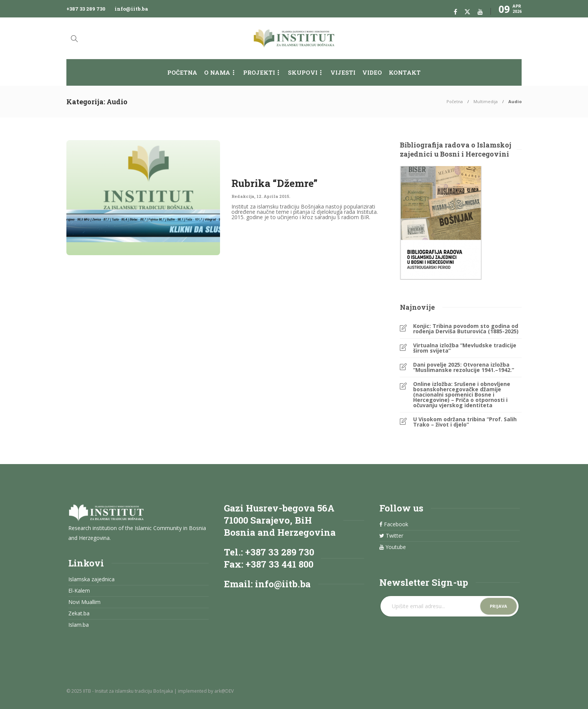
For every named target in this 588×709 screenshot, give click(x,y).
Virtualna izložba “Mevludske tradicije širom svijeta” (465, 348)
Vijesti (343, 72)
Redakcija (243, 196)
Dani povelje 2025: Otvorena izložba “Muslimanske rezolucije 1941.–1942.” (464, 367)
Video (372, 72)
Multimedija (486, 101)
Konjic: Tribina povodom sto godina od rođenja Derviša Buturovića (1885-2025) (466, 329)
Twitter (391, 536)
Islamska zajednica (91, 579)
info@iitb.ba (131, 9)
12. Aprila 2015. (273, 196)
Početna (182, 72)
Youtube (393, 547)
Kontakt (405, 72)
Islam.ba (79, 625)
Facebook (394, 524)
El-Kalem (79, 591)
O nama (217, 72)
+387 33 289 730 (86, 9)
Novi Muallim (84, 602)
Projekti (259, 72)
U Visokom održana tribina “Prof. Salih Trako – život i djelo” (465, 422)
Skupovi (303, 72)
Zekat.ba (79, 613)
